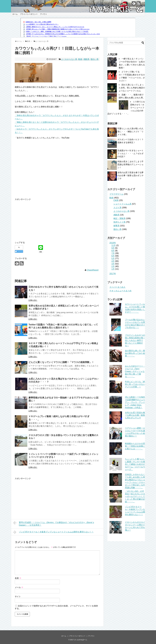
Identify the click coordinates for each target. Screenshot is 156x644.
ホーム (15, 14)
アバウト (44, 14)
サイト (18, 596)
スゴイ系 (117, 208)
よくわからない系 (69, 59)
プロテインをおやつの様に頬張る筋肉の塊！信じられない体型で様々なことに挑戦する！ (135, 340)
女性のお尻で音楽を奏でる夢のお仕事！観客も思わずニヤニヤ (130, 175)
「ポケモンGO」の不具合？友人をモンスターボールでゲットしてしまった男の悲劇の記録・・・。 (135, 496)
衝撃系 (116, 226)
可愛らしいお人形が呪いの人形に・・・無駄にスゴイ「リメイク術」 (130, 132)
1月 (113, 269)
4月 (113, 261)
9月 (113, 248)
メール (19, 587)
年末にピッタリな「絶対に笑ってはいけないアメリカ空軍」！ (135, 384)
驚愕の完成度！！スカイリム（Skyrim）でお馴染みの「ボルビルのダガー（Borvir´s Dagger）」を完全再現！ (54, 523)
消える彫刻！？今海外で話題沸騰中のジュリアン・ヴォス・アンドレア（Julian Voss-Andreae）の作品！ (135, 402)
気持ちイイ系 (119, 222)
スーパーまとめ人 (117, 287)
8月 (113, 251)
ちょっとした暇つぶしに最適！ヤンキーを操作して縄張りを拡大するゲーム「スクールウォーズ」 (135, 464)
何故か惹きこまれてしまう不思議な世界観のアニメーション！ (130, 164)
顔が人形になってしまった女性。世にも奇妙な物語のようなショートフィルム (132, 88)
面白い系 (95, 59)
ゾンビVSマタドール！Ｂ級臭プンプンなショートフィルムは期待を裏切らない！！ (53, 532)
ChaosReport (93, 270)
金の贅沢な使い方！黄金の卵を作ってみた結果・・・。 (135, 353)
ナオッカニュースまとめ (120, 291)
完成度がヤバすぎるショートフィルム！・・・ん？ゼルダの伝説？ (130, 154)
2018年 (113, 243)
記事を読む (33, 300)
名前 (18, 578)
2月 (113, 266)
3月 (113, 264)
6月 (113, 256)
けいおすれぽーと (81, 640)
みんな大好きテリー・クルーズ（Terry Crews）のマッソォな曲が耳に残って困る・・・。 (135, 371)
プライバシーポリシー (29, 14)
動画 (80, 59)
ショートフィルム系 (122, 204)
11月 (114, 245)
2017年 (113, 274)
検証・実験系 (119, 218)
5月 (113, 259)
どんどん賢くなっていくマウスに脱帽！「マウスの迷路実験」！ (61, 362)
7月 (113, 253)
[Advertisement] (36, 219)
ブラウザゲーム (116, 194)
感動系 (86, 59)
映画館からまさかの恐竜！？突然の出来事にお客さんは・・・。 (135, 446)
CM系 (116, 200)
